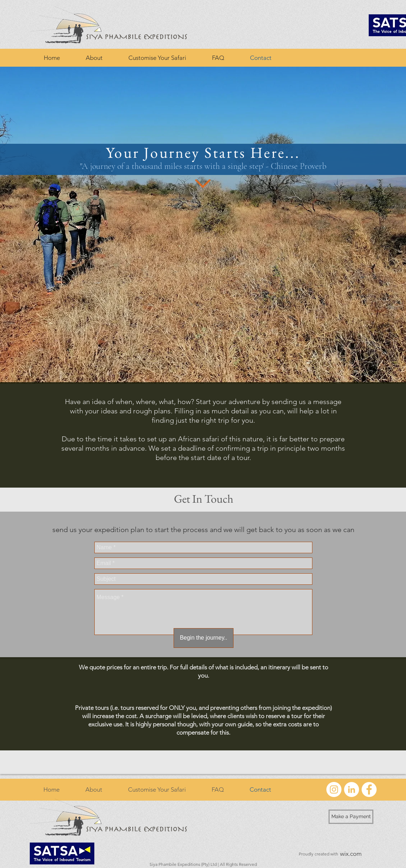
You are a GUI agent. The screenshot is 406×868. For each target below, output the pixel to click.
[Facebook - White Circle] (369, 789)
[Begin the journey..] (204, 638)
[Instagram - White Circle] (334, 789)
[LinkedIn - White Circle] (351, 789)
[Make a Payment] (351, 817)
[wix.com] (351, 854)
